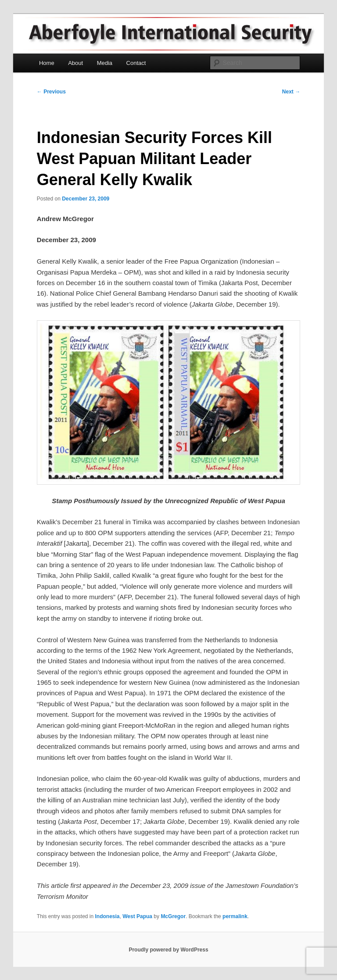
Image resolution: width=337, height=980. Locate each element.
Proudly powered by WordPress (168, 950)
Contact (136, 63)
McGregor (173, 916)
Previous (51, 92)
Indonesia (108, 916)
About (75, 63)
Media (105, 63)
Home (47, 63)
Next (291, 92)
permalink (235, 916)
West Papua (137, 916)
